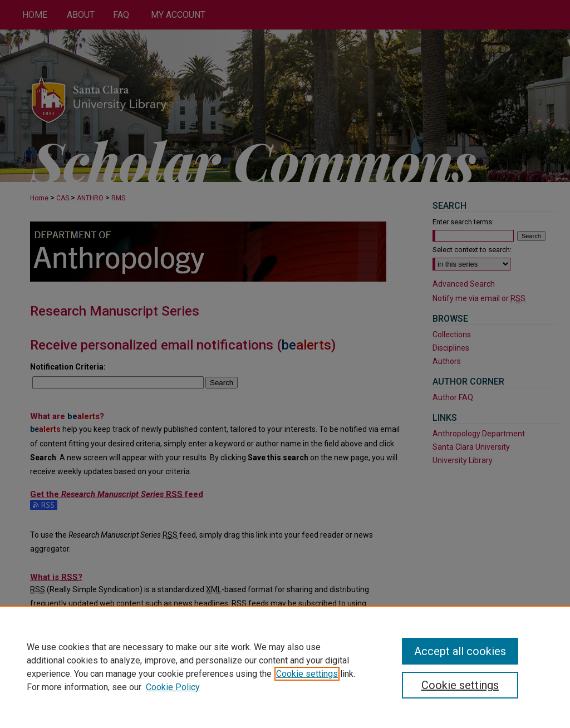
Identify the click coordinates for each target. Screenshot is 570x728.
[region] (285, 667)
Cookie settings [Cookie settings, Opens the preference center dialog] (460, 685)
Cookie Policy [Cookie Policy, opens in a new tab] (173, 687)
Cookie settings (307, 674)
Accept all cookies (460, 651)
